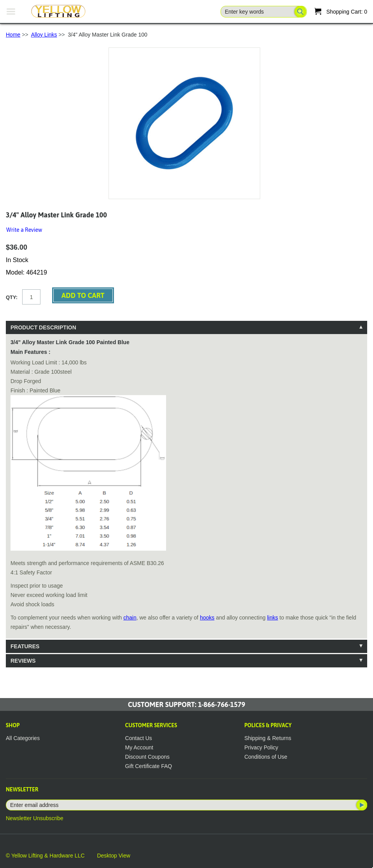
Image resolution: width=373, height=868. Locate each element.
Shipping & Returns (268, 738)
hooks (207, 618)
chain (130, 618)
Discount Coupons (147, 757)
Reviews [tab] (23, 661)
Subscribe (361, 805)
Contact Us (139, 738)
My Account (139, 747)
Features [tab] (25, 646)
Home (13, 35)
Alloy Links (44, 35)
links (273, 618)
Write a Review (24, 230)
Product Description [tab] (43, 327)
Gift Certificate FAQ (149, 766)
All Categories (23, 738)
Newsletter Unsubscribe (35, 818)
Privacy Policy (261, 747)
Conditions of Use (266, 757)
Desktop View (113, 856)
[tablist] (186, 494)
